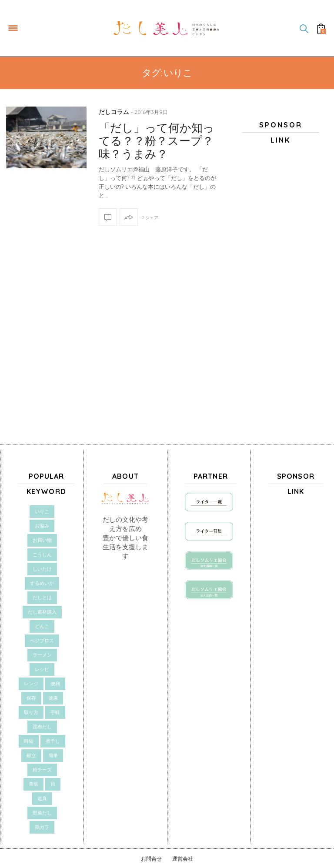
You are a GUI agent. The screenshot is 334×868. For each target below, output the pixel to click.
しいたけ (42, 569)
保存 (31, 698)
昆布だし (42, 727)
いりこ (42, 511)
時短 (29, 741)
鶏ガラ (42, 827)
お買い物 (42, 540)
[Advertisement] (281, 287)
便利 (55, 684)
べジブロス (42, 641)
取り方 (31, 712)
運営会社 (183, 859)
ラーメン (42, 655)
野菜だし (42, 813)
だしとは (42, 598)
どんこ (42, 626)
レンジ (31, 684)
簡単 (53, 755)
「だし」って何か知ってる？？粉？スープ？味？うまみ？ (157, 141)
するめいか (42, 583)
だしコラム (114, 112)
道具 (42, 798)
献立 (31, 755)
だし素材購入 (42, 612)
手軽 (55, 712)
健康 (53, 698)
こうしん (42, 554)
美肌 (33, 784)
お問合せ (151, 859)
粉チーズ (42, 770)
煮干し (53, 741)
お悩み (42, 526)
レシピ (42, 669)
